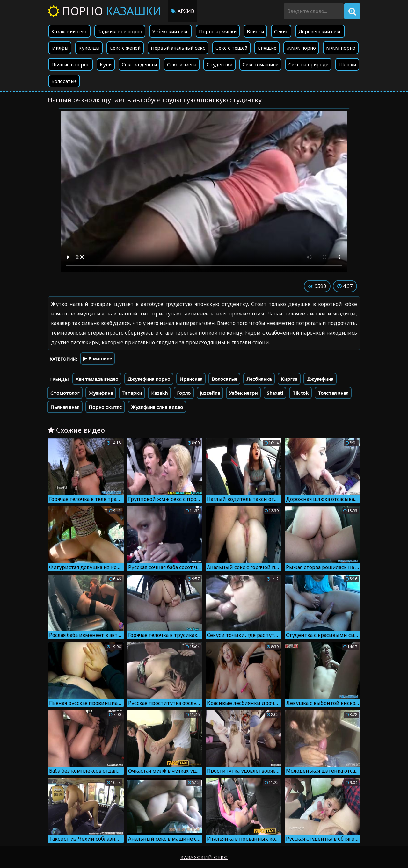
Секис (281, 31)
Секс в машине (260, 64)
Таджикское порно (120, 31)
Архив (182, 11)
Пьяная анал (65, 407)
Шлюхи (347, 64)
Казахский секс (69, 31)
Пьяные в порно (70, 64)
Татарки (132, 393)
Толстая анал (333, 393)
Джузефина (320, 379)
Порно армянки (218, 31)
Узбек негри (243, 393)
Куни (106, 64)
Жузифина (101, 393)
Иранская (191, 379)
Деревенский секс (320, 31)
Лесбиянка (259, 379)
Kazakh (159, 393)
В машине (98, 358)
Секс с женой (125, 48)
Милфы (60, 48)
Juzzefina (210, 393)
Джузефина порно (149, 379)
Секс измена (182, 64)
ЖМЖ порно (301, 48)
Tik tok (300, 393)
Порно (105, 11)
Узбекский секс (171, 31)
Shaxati (275, 393)
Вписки (255, 31)
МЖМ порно (341, 48)
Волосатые (64, 81)
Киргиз (289, 379)
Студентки (219, 64)
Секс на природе (308, 64)
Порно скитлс (105, 407)
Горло (184, 393)
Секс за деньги (139, 64)
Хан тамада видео (97, 379)
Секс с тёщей (231, 48)
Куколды (89, 48)
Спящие (267, 48)
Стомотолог (65, 393)
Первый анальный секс (178, 48)
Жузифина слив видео (157, 407)
